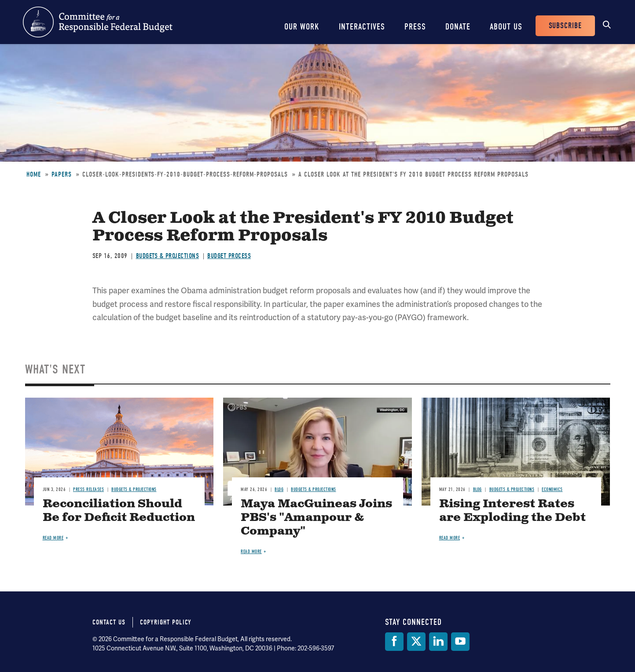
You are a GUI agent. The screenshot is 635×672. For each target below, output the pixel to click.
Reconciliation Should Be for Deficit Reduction (119, 511)
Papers (62, 174)
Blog (279, 489)
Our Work (302, 27)
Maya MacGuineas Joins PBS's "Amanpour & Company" (316, 518)
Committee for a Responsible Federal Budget (98, 22)
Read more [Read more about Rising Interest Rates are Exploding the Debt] (450, 538)
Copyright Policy (166, 622)
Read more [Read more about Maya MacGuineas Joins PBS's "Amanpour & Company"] (251, 552)
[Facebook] (394, 642)
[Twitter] (416, 642)
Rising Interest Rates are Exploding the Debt (512, 511)
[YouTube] (460, 642)
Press (415, 27)
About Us (506, 27)
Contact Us (109, 622)
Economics (552, 489)
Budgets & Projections (168, 256)
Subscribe (565, 26)
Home (34, 174)
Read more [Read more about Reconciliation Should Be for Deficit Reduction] (53, 538)
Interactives (362, 27)
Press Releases (88, 489)
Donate (458, 27)
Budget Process (229, 256)
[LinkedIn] (438, 642)
